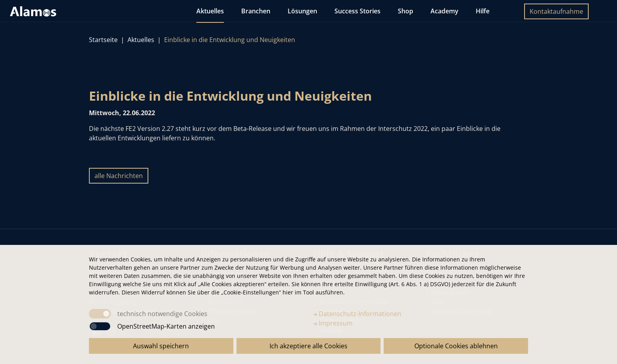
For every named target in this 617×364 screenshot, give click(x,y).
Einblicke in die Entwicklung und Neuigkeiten (230, 40)
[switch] (100, 326)
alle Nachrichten (119, 176)
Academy (444, 11)
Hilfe (483, 11)
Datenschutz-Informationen (357, 314)
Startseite (103, 40)
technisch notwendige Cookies (162, 314)
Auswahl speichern (161, 346)
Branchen (256, 11)
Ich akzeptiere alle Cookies (308, 346)
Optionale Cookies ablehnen (456, 346)
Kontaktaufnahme (556, 11)
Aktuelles (210, 11)
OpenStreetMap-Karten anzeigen (166, 326)
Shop (405, 11)
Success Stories (357, 11)
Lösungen (302, 11)
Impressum (333, 323)
